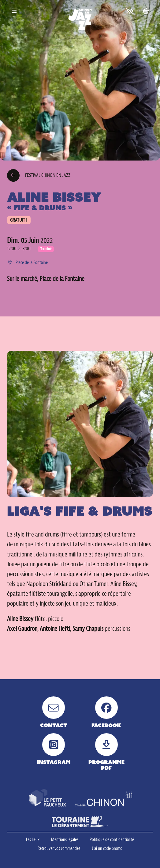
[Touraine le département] (80, 822)
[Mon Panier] (146, 11)
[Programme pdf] (106, 752)
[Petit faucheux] (47, 798)
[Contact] (54, 712)
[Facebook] (106, 712)
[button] (130, 11)
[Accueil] (80, 19)
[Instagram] (54, 749)
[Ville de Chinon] (104, 800)
